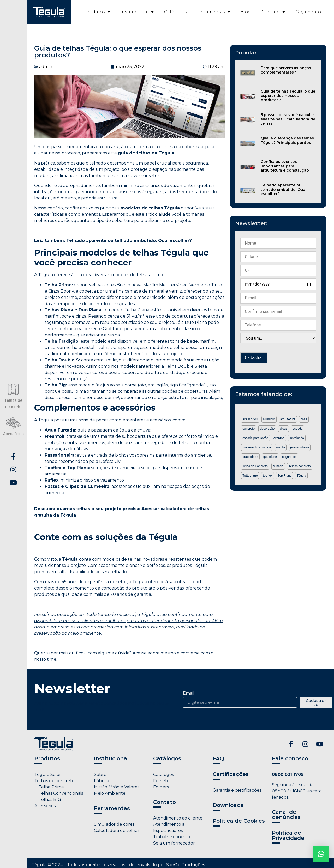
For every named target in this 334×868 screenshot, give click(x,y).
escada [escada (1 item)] (298, 429)
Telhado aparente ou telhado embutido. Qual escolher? (284, 190)
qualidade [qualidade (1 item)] (270, 457)
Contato (273, 12)
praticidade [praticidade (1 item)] (250, 457)
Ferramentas (214, 12)
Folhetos (162, 781)
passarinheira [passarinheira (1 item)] (300, 447)
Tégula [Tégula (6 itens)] (301, 476)
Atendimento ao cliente (178, 818)
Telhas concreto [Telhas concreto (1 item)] (300, 466)
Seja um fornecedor (174, 843)
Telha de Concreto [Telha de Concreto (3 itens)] (255, 466)
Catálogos (175, 12)
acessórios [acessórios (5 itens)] (250, 419)
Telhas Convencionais (59, 793)
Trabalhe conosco (172, 837)
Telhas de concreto (55, 781)
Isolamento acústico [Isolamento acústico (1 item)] (257, 447)
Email (189, 693)
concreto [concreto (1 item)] (249, 429)
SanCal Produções (186, 865)
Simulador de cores (114, 824)
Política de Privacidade (288, 835)
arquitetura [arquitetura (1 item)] (288, 419)
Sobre (100, 775)
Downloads (228, 805)
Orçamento (308, 12)
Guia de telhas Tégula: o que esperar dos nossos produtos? (288, 96)
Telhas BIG (48, 800)
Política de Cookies (239, 821)
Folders (161, 787)
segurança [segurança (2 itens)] (289, 457)
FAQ (218, 758)
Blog (246, 12)
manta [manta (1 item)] (281, 447)
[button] (321, 854)
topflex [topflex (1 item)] (268, 476)
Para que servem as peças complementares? (286, 70)
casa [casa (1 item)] (304, 419)
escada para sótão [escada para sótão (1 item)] (255, 438)
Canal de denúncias (286, 815)
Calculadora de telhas (117, 831)
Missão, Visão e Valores (117, 787)
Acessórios (45, 806)
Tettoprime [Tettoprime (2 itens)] (250, 476)
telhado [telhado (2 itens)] (278, 466)
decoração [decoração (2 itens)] (267, 429)
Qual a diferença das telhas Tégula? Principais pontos (287, 140)
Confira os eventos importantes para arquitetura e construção (285, 166)
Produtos (97, 12)
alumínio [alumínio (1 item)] (269, 419)
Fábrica (102, 781)
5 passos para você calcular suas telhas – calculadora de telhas (288, 119)
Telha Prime (49, 787)
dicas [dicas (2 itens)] (284, 429)
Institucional (137, 12)
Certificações (231, 774)
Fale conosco (290, 758)
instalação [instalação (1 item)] (297, 438)
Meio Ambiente (110, 793)
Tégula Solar (48, 775)
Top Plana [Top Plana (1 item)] (285, 476)
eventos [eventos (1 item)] (279, 438)
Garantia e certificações (237, 790)
